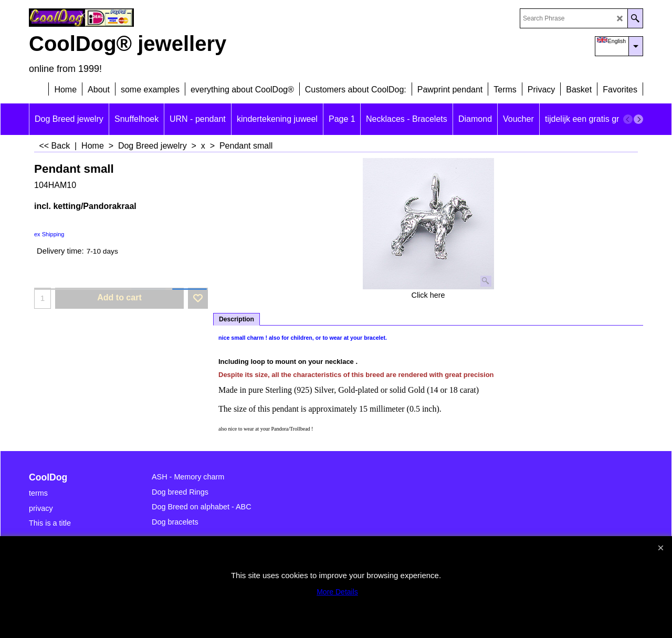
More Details (337, 592)
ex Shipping (49, 234)
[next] (638, 119)
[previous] (628, 119)
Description (237, 319)
